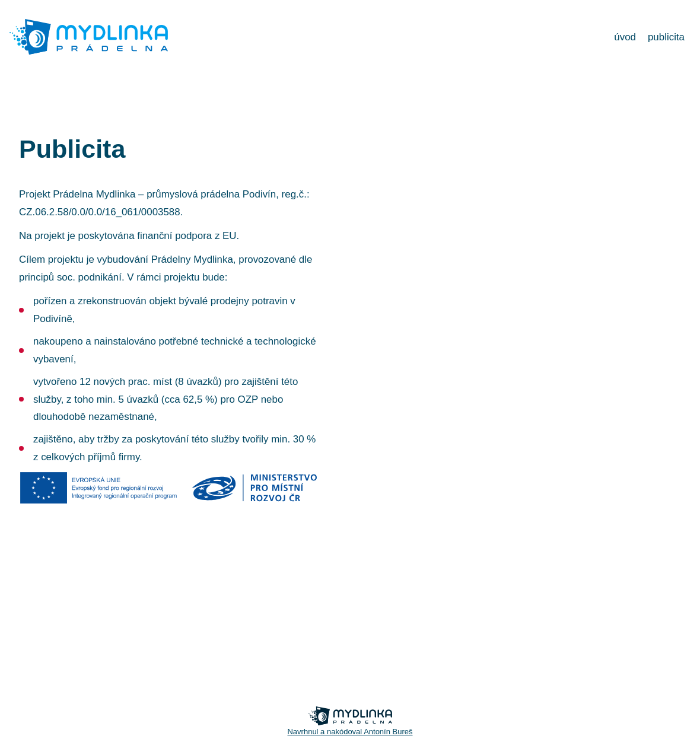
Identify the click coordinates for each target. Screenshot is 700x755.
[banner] (89, 52)
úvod (625, 37)
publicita (666, 37)
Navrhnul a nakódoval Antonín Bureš (350, 732)
